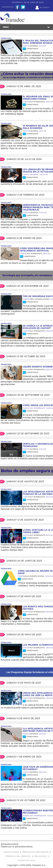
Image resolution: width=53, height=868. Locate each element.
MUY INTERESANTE (37, 102)
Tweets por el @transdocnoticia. (17, 847)
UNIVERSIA (34, 46)
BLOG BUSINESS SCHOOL (34, 576)
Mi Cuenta (45, 8)
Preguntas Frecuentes (36, 852)
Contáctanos (11, 852)
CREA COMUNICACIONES (39, 299)
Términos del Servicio (18, 856)
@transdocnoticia (9, 844)
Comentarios (30, 49)
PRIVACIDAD (41, 856)
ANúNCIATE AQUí (26, 861)
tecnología (6, 38)
